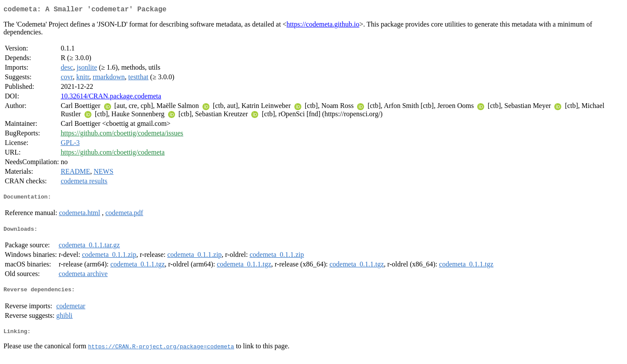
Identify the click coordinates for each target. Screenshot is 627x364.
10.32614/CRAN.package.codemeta (111, 98)
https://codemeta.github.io (323, 26)
